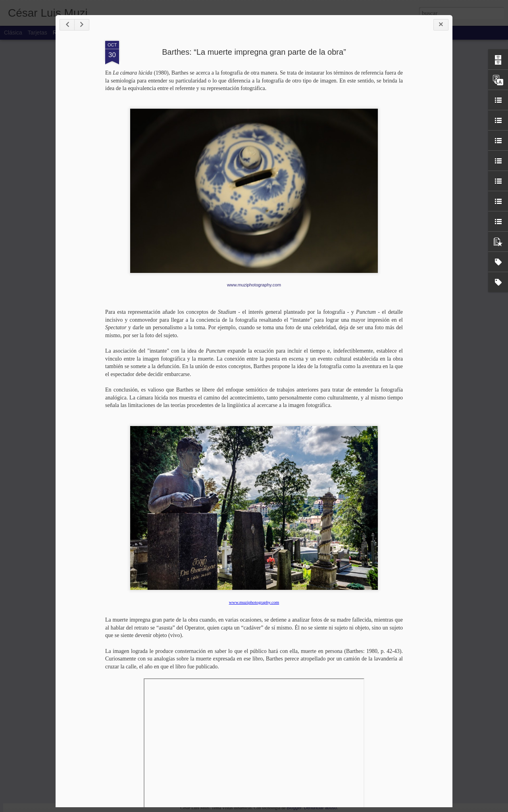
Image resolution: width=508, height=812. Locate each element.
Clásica (13, 33)
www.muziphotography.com (254, 285)
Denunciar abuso (320, 808)
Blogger (294, 808)
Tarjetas (38, 33)
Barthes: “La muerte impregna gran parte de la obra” (254, 52)
